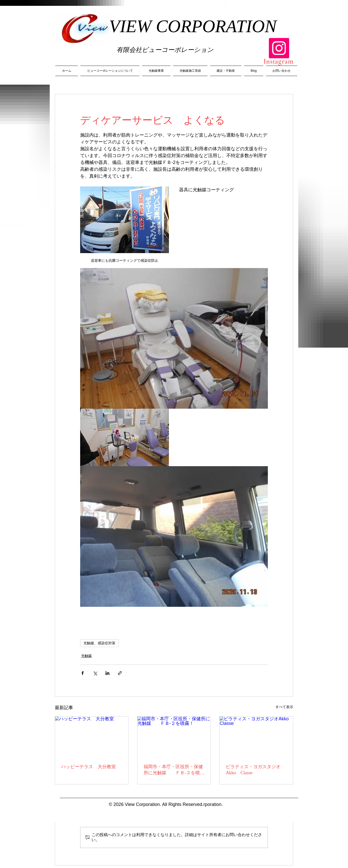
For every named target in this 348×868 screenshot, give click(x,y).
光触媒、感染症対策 (99, 643)
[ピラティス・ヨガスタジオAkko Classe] (256, 737)
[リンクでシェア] (120, 673)
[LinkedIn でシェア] (107, 673)
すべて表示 (284, 707)
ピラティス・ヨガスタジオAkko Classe (253, 770)
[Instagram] (279, 48)
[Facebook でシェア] (83, 673)
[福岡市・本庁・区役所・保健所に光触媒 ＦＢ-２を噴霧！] (174, 737)
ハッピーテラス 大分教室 (89, 767)
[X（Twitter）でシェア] (95, 673)
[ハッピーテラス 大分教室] (92, 737)
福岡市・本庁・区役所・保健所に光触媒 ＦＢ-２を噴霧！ (173, 770)
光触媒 (86, 656)
